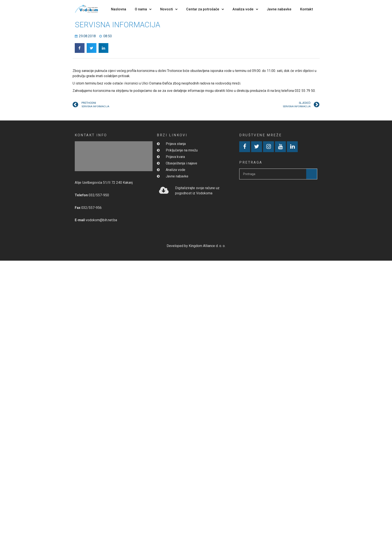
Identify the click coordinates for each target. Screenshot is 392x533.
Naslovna (119, 9)
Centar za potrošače (205, 9)
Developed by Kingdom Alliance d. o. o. (196, 246)
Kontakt (307, 9)
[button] (80, 48)
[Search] (312, 174)
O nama (143, 9)
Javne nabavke (279, 9)
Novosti (169, 9)
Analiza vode (245, 9)
